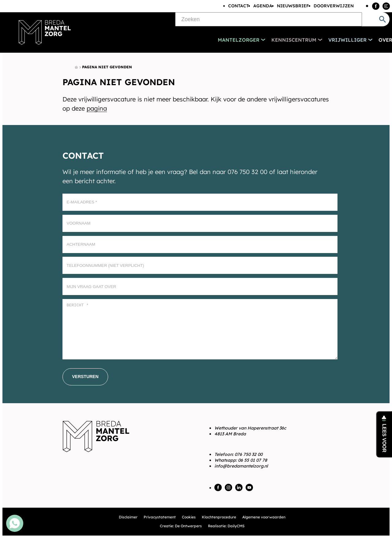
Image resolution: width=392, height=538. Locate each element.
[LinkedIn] (239, 487)
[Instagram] (386, 6)
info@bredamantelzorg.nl (241, 466)
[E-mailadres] (200, 202)
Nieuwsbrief (293, 6)
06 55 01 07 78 (253, 460)
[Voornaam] (200, 223)
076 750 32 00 (249, 454)
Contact (238, 6)
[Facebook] (376, 6)
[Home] (76, 67)
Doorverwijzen (334, 6)
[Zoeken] (269, 19)
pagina (97, 108)
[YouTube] (249, 487)
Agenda (263, 6)
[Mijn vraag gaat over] (200, 286)
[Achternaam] (200, 244)
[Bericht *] (200, 329)
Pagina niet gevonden (107, 67)
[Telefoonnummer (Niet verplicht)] (200, 265)
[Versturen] (85, 377)
